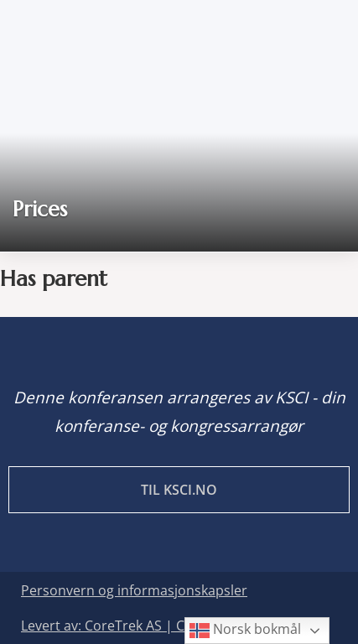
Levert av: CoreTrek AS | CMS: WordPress (151, 626)
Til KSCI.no (179, 490)
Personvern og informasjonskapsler (134, 590)
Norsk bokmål (245, 630)
